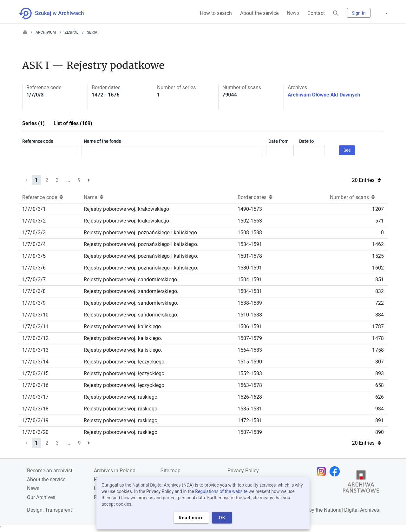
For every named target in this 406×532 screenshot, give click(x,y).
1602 (378, 268)
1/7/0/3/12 (36, 338)
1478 (378, 338)
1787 (378, 326)
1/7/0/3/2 (34, 221)
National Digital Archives (351, 510)
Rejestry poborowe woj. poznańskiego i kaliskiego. (141, 233)
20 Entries (366, 180)
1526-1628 (250, 397)
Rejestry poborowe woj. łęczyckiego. (125, 362)
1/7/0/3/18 (36, 409)
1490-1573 (250, 209)
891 (380, 420)
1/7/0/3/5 (34, 256)
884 (380, 315)
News (293, 13)
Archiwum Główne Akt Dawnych (324, 95)
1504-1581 (250, 291)
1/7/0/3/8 (34, 291)
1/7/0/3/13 (36, 350)
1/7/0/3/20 (36, 432)
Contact (316, 13)
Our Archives (41, 497)
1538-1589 (250, 303)
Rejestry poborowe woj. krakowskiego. (127, 209)
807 (380, 362)
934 (380, 409)
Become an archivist (50, 471)
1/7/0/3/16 (36, 385)
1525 (378, 256)
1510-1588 (250, 315)
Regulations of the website (221, 491)
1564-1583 (250, 350)
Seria (92, 32)
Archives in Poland (115, 471)
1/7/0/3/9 (34, 303)
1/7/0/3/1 (34, 209)
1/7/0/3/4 (34, 244)
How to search (216, 13)
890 (380, 432)
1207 (378, 209)
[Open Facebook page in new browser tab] (336, 471)
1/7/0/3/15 (36, 373)
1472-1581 (250, 420)
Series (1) (33, 123)
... (68, 180)
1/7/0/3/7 (34, 279)
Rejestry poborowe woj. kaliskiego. (123, 326)
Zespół (71, 32)
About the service (259, 13)
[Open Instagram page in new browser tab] (323, 471)
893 (380, 373)
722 (380, 303)
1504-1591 (250, 279)
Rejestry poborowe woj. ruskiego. (121, 397)
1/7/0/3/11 (36, 326)
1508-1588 (250, 233)
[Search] (336, 13)
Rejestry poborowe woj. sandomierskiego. (131, 279)
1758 (378, 350)
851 (380, 279)
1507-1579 (250, 338)
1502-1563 (250, 221)
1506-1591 (250, 326)
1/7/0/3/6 (34, 268)
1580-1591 (250, 268)
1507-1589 (250, 432)
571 (380, 221)
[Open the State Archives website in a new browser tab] (361, 483)
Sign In (359, 13)
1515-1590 (250, 362)
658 (380, 385)
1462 (378, 244)
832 (380, 291)
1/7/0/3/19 (36, 420)
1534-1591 (250, 244)
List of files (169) (73, 123)
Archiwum (46, 32)
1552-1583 (250, 373)
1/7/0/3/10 (36, 315)
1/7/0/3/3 (34, 233)
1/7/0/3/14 (36, 362)
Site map (170, 471)
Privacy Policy (243, 471)
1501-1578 (250, 256)
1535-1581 (250, 409)
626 (380, 397)
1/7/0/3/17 (36, 397)
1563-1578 (250, 385)
